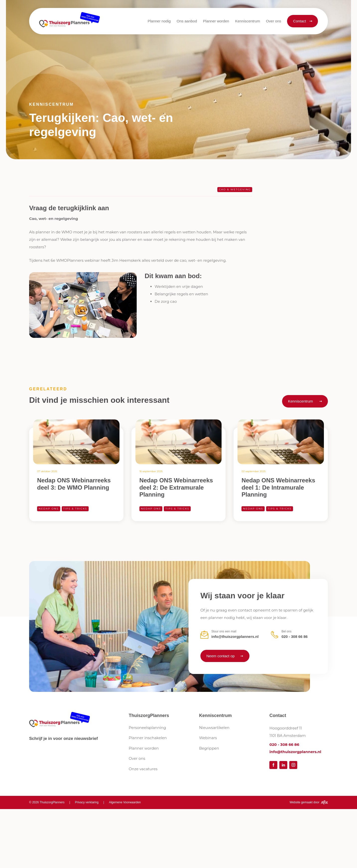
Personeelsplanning (147, 728)
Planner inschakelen (148, 738)
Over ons (137, 758)
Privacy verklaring (87, 802)
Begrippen (209, 748)
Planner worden (144, 748)
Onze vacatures (143, 769)
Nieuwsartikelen (214, 728)
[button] (187, 21)
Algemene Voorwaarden (125, 802)
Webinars (208, 738)
